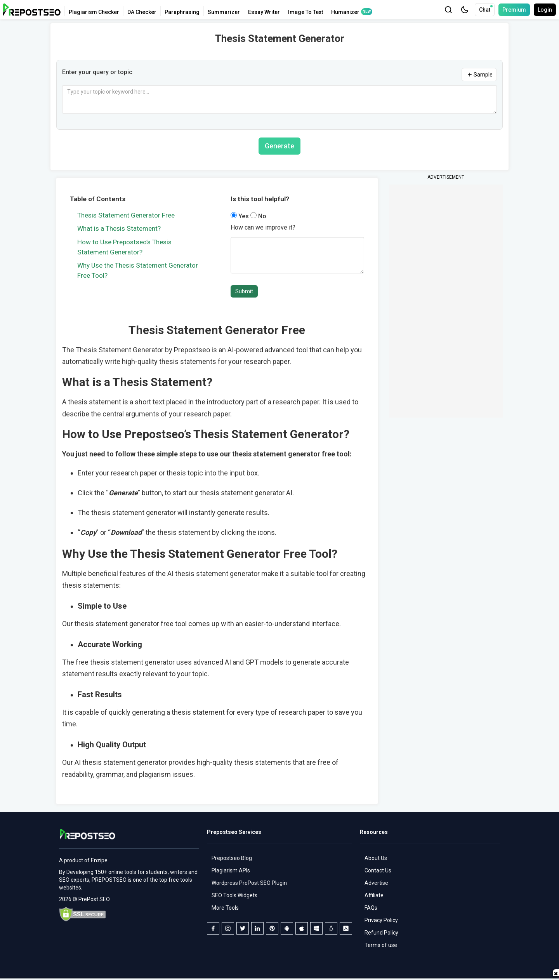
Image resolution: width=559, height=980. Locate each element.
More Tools (225, 908)
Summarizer (224, 12)
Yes (240, 216)
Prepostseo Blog (232, 858)
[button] (465, 10)
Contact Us (378, 870)
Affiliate (374, 895)
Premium (514, 10)
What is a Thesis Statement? (119, 228)
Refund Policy (381, 933)
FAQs (371, 908)
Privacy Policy (381, 920)
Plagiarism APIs (231, 870)
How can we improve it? (263, 227)
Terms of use (381, 945)
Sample (479, 75)
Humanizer (345, 12)
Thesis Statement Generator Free (126, 215)
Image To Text (306, 12)
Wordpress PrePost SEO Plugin (249, 883)
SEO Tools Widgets (234, 895)
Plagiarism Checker (94, 12)
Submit (244, 291)
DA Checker (142, 12)
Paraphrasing (182, 12)
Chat (486, 9)
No (258, 216)
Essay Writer (264, 12)
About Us (376, 858)
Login (545, 10)
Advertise (376, 883)
